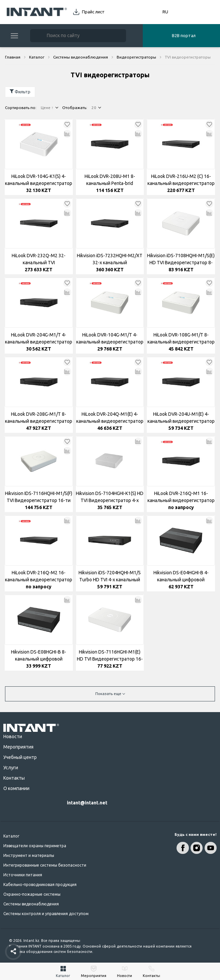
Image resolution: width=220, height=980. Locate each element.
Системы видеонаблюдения (31, 904)
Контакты (14, 778)
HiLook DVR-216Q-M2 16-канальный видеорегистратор (39, 576)
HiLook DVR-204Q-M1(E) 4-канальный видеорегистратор (110, 418)
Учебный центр (20, 757)
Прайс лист (93, 12)
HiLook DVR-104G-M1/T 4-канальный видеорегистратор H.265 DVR (110, 339)
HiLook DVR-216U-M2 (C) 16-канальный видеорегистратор (181, 180)
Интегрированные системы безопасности (45, 865)
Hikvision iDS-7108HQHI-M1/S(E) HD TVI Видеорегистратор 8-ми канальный (181, 260)
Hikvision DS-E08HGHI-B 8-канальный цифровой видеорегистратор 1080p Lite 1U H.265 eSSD (39, 656)
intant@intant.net (87, 803)
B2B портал (184, 35)
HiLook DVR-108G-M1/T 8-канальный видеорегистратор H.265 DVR (181, 339)
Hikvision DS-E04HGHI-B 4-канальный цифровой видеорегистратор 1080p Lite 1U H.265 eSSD (181, 577)
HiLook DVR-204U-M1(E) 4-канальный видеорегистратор (181, 418)
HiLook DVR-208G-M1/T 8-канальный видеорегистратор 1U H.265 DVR (39, 418)
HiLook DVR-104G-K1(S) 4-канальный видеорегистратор (39, 180)
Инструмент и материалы (29, 855)
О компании (16, 788)
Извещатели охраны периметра (35, 846)
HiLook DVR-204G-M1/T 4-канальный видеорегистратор (39, 338)
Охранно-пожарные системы (32, 894)
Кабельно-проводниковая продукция (40, 885)
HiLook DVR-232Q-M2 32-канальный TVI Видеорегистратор (39, 260)
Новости (13, 737)
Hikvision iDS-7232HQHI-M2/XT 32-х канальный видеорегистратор (110, 260)
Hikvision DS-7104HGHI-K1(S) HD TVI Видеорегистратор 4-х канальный (110, 497)
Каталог (11, 836)
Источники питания (23, 875)
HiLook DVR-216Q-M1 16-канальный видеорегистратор (181, 497)
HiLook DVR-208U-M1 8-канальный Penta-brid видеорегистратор (110, 180)
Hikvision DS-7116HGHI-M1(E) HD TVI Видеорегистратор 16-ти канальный (110, 656)
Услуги (11, 768)
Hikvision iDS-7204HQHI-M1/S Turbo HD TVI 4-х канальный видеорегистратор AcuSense (110, 577)
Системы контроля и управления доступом (46, 914)
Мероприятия (18, 747)
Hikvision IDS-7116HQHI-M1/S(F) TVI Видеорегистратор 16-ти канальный (39, 497)
